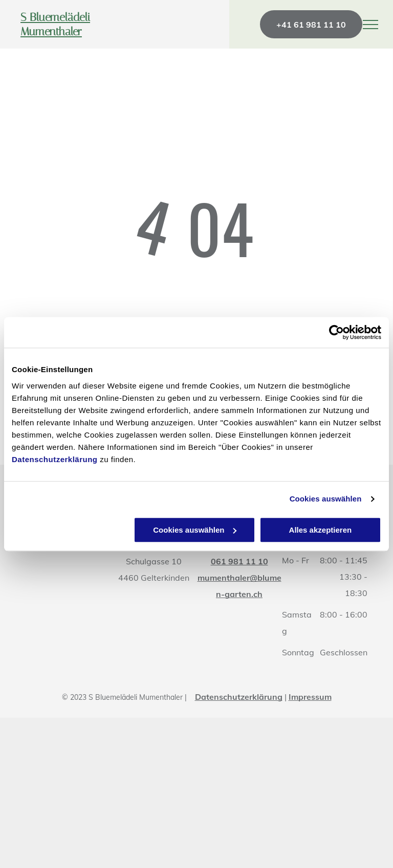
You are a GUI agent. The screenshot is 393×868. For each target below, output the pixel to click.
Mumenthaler (51, 32)
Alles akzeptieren (321, 530)
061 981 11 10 (239, 561)
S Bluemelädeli (55, 17)
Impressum (310, 697)
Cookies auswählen (326, 499)
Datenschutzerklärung (55, 459)
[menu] (370, 25)
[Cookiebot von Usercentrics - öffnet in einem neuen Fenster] (336, 332)
